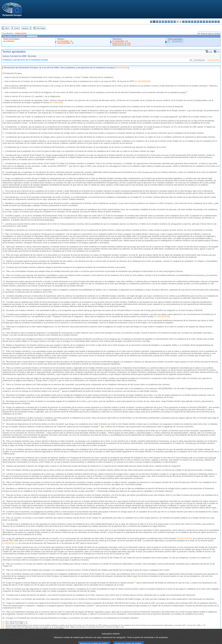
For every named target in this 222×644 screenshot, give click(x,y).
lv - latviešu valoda (186, 22)
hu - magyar (192, 22)
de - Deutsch (163, 22)
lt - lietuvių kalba (189, 22)
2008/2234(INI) (21, 33)
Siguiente (25, 28)
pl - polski (201, 22)
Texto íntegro (40, 28)
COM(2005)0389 (162, 317)
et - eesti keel (166, 22)
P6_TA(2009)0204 (175, 41)
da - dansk (160, 22)
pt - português (204, 22)
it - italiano (183, 22)
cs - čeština (157, 22)
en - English (172, 22)
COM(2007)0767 (184, 538)
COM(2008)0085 (143, 81)
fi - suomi (216, 22)
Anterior (17, 28)
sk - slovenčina (210, 22)
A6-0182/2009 (9, 41)
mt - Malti (195, 22)
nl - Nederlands (198, 22)
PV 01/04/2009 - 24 (65, 41)
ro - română (207, 22)
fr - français (175, 22)
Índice (7, 28)
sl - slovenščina (213, 22)
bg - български (151, 22)
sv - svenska (219, 22)
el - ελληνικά (169, 22)
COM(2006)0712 (10, 543)
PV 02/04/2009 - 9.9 (120, 41)
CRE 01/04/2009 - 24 (65, 43)
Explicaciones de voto (122, 43)
